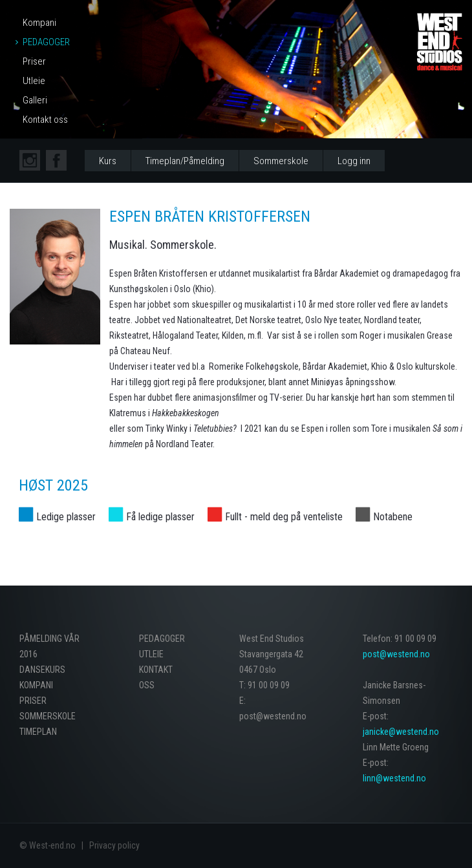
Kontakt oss (45, 120)
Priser (34, 61)
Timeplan (38, 732)
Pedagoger (46, 42)
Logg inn (354, 161)
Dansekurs (42, 670)
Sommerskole (281, 161)
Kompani (39, 23)
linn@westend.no (394, 778)
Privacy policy (114, 845)
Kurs (108, 161)
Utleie (34, 81)
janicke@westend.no (401, 732)
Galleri (35, 100)
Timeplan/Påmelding (185, 161)
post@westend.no (396, 654)
